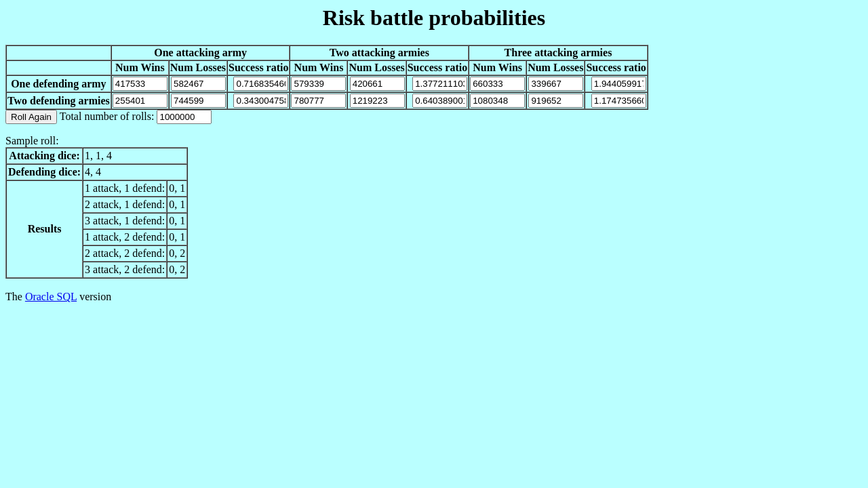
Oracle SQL (51, 297)
